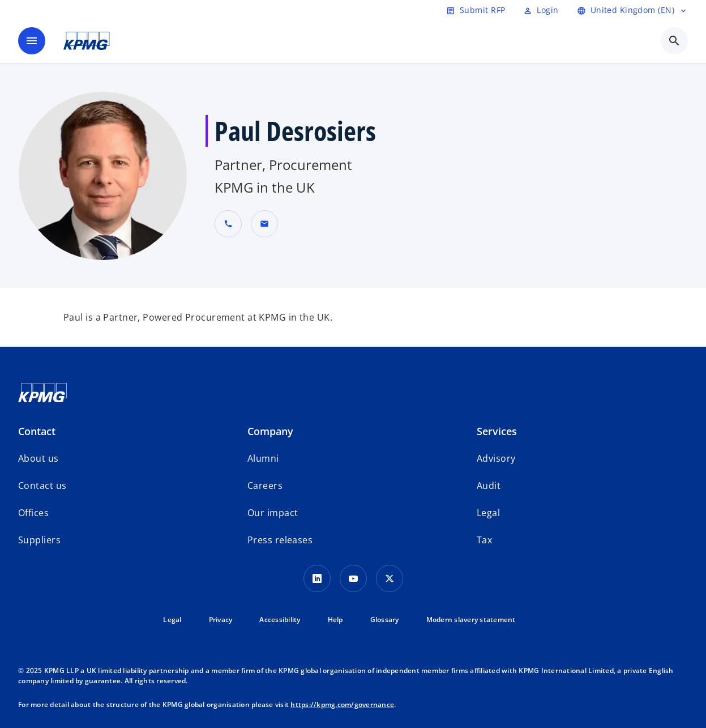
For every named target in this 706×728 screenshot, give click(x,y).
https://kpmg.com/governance (342, 704)
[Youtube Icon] (353, 578)
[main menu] (32, 41)
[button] (264, 224)
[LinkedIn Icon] (317, 578)
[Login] (541, 10)
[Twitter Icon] (390, 578)
